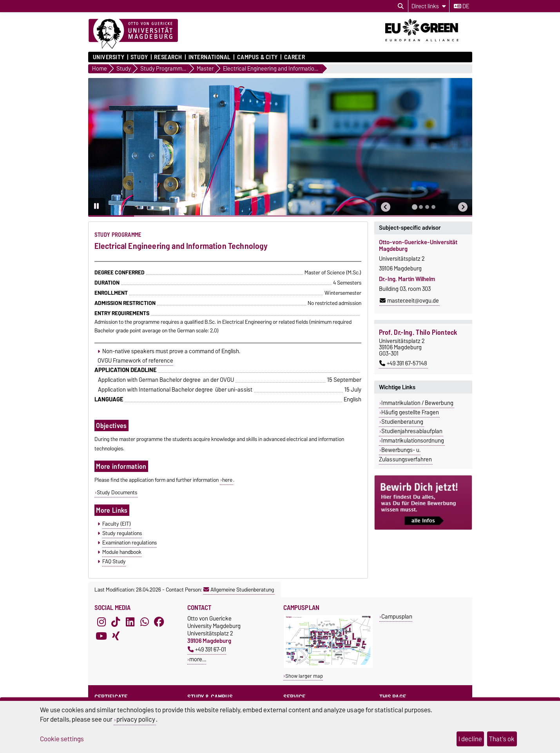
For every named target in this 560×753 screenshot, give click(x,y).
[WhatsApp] (145, 622)
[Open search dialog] (401, 6)
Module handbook (122, 552)
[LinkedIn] (130, 622)
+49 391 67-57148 (403, 363)
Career (294, 57)
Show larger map (304, 676)
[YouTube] (101, 636)
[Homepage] (133, 34)
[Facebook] (159, 622)
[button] (386, 207)
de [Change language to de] (461, 6)
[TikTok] (116, 622)
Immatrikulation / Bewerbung (417, 403)
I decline (470, 739)
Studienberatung (402, 422)
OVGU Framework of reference (135, 361)
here (227, 480)
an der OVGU (218, 380)
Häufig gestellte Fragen (410, 412)
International (210, 57)
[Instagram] (101, 622)
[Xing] (116, 636)
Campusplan (397, 616)
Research (168, 57)
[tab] (415, 207)
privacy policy (136, 719)
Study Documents (117, 492)
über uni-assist (234, 390)
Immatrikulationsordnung (413, 441)
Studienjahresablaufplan (412, 431)
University (109, 57)
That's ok (502, 739)
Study (139, 57)
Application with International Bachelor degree (155, 390)
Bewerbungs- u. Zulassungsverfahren (405, 455)
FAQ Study (114, 561)
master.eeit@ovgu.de (409, 301)
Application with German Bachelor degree (149, 380)
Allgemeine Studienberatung (239, 590)
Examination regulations (130, 543)
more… (198, 659)
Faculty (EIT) (117, 524)
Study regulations (122, 533)
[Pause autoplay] (97, 207)
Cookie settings (62, 739)
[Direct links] (429, 6)
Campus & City (257, 57)
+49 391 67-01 (207, 649)
